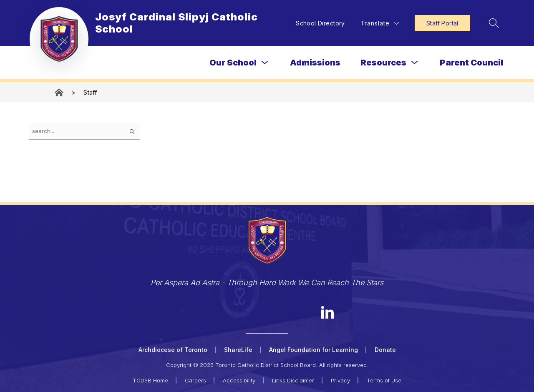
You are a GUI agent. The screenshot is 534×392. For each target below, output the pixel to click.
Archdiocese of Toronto (173, 350)
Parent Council (471, 63)
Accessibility (239, 380)
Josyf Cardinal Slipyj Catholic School (60, 92)
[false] (84, 131)
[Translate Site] (380, 23)
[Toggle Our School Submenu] (265, 63)
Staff (90, 92)
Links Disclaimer (293, 380)
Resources (383, 63)
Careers (195, 380)
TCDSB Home (150, 380)
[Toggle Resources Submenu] (415, 63)
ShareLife (238, 350)
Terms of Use (384, 380)
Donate (385, 350)
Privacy (340, 380)
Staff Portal (442, 23)
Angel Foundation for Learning (314, 350)
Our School (233, 63)
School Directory (320, 23)
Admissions (315, 63)
